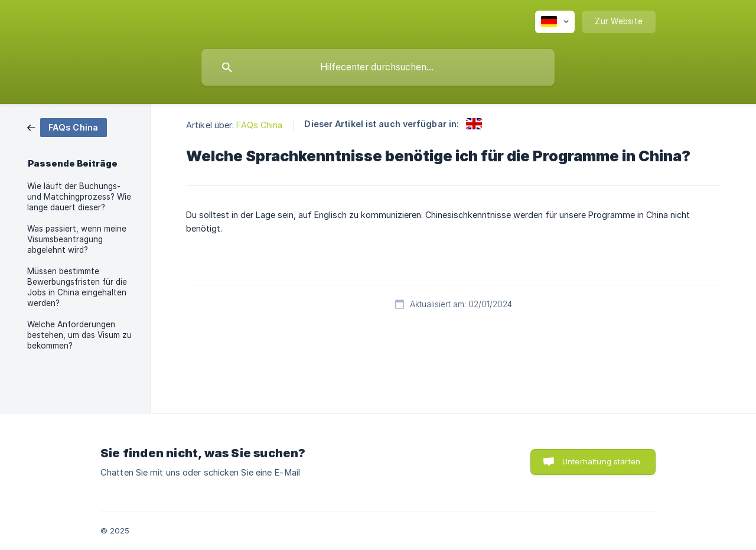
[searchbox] (378, 67)
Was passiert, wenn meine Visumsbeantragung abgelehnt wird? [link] (77, 239)
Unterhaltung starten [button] (601, 461)
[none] (555, 22)
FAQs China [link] (259, 125)
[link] (67, 127)
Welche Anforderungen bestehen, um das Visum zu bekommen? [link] (79, 335)
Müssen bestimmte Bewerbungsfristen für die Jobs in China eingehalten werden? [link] (77, 287)
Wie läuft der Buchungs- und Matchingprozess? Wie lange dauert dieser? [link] (79, 197)
